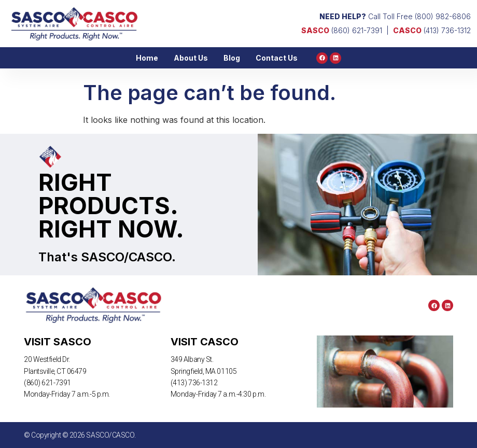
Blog (232, 58)
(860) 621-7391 (342, 30)
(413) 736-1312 (432, 30)
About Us (191, 58)
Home (147, 58)
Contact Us (277, 58)
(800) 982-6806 (443, 16)
